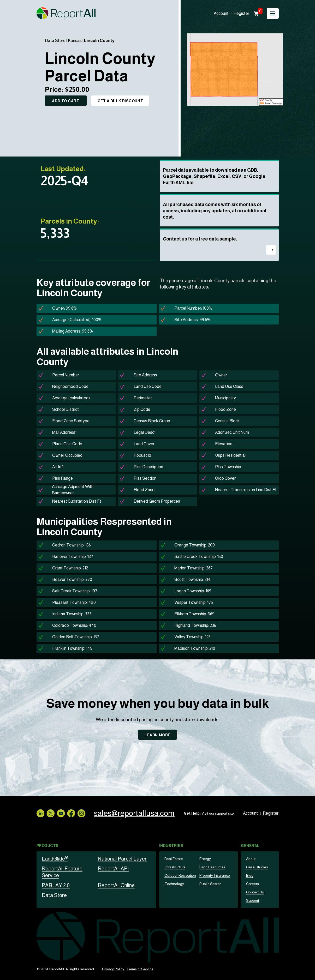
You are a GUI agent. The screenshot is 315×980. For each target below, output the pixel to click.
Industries (171, 846)
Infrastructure (175, 867)
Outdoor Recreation (180, 875)
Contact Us (255, 892)
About (251, 859)
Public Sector (210, 884)
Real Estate (174, 859)
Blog (250, 875)
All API (113, 869)
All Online (116, 885)
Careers (252, 884)
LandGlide (55, 859)
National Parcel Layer (122, 859)
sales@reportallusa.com (134, 813)
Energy (205, 859)
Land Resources (212, 867)
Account (221, 13)
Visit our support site (218, 813)
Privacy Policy (113, 969)
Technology (174, 884)
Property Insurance (215, 875)
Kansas (75, 41)
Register (241, 13)
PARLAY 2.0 (56, 885)
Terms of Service (140, 969)
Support (253, 900)
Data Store (55, 41)
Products (48, 846)
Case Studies (257, 867)
